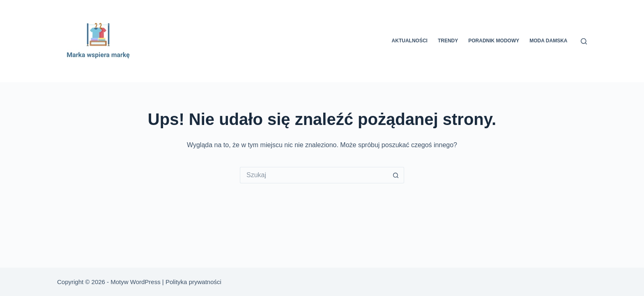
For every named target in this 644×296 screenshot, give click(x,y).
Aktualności (410, 41)
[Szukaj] (584, 41)
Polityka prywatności (193, 282)
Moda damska (548, 41)
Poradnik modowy (494, 41)
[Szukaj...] (314, 175)
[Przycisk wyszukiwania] (396, 175)
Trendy (448, 41)
